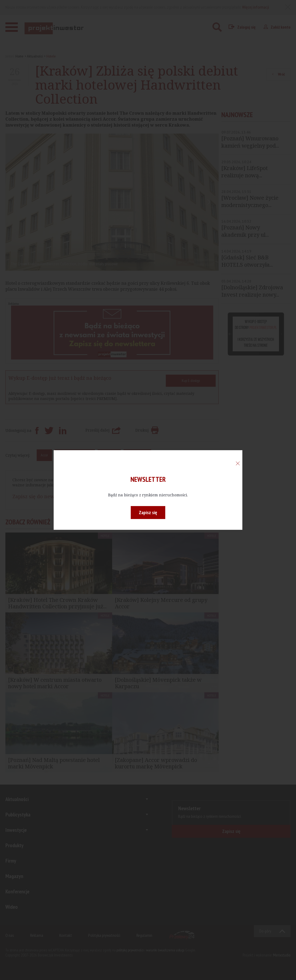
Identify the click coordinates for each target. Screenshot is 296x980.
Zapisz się (148, 512)
